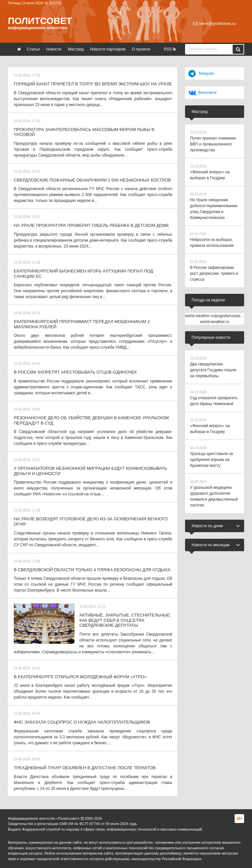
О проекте (141, 49)
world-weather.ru (215, 322)
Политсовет (40, 21)
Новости (54, 49)
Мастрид (76, 49)
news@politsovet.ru (215, 23)
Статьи (33, 49)
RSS (170, 49)
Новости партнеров (108, 49)
